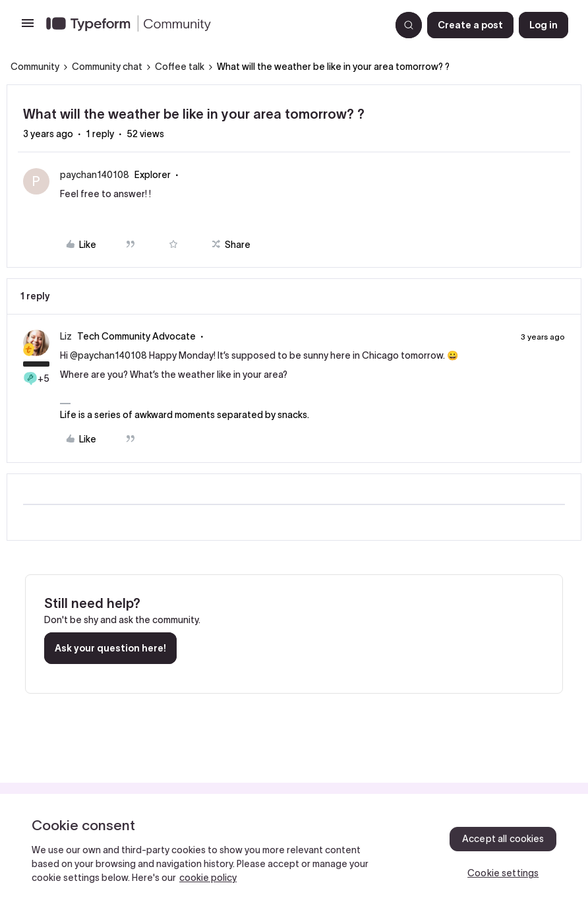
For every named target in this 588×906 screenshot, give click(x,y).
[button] (28, 28)
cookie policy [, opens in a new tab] (208, 878)
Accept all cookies (503, 839)
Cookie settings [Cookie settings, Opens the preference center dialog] (503, 873)
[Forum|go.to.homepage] (213, 25)
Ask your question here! (110, 648)
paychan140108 (95, 175)
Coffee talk (180, 67)
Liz (66, 336)
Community (35, 67)
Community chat (107, 67)
